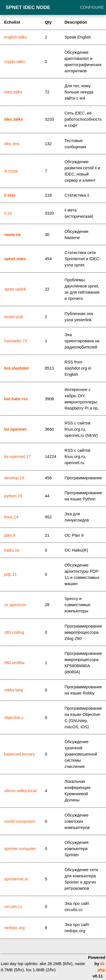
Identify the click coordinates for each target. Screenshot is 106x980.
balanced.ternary (20, 754)
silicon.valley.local (20, 791)
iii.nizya (11, 171)
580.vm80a (14, 663)
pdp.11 (11, 574)
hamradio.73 (16, 341)
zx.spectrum (15, 605)
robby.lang (14, 690)
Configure (92, 7)
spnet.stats (15, 259)
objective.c (14, 718)
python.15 (13, 496)
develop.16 (14, 478)
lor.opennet (15, 429)
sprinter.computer (20, 849)
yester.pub (14, 317)
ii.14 (8, 213)
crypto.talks (15, 62)
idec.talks (14, 119)
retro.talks (13, 92)
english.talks (16, 37)
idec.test (12, 144)
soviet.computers (20, 821)
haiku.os (12, 550)
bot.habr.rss (16, 399)
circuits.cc (13, 907)
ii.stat (10, 195)
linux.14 (11, 517)
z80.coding (14, 632)
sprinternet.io (16, 879)
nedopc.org (14, 928)
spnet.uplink (15, 289)
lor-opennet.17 (18, 457)
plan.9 (10, 535)
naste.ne (13, 235)
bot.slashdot (16, 368)
